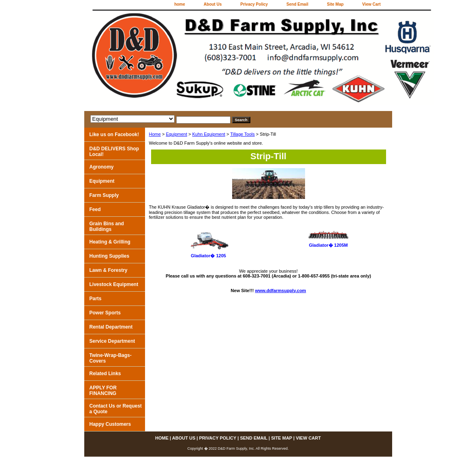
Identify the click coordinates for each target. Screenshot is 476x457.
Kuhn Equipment (209, 134)
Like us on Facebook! (114, 135)
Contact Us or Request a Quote (116, 409)
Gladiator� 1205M (329, 245)
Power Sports (105, 313)
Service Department (112, 341)
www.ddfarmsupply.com (281, 290)
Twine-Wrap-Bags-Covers (111, 358)
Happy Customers (110, 424)
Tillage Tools (242, 134)
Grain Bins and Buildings (107, 226)
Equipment (176, 134)
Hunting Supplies (110, 256)
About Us (213, 4)
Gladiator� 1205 (208, 256)
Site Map (335, 4)
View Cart (371, 4)
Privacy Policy (254, 4)
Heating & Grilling (110, 242)
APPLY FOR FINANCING (103, 391)
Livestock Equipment (114, 284)
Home (155, 134)
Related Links (105, 374)
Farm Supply (104, 195)
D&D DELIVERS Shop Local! (114, 152)
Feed (95, 209)
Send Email (297, 4)
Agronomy (102, 167)
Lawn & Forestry (109, 270)
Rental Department (111, 327)
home (180, 4)
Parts (96, 299)
